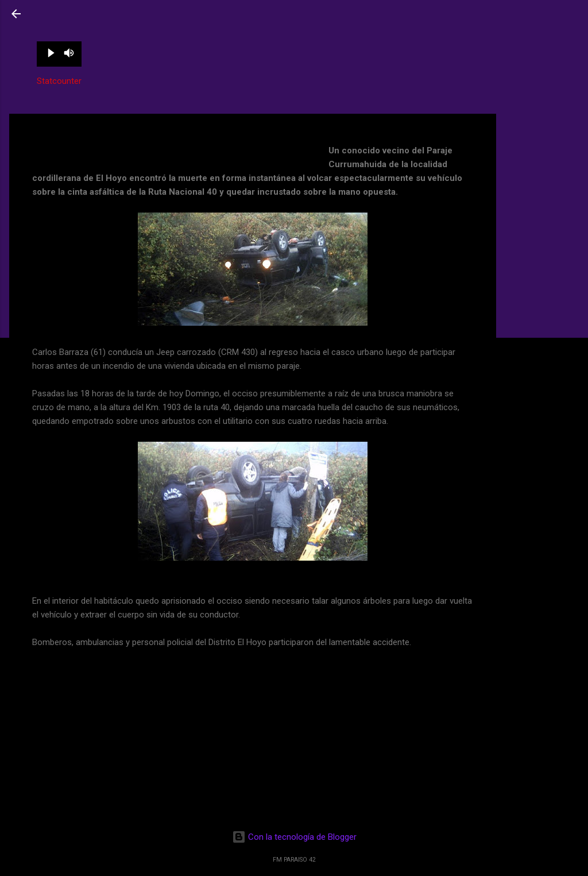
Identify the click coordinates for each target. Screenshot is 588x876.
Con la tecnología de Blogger (294, 837)
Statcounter (59, 81)
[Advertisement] (542, 157)
